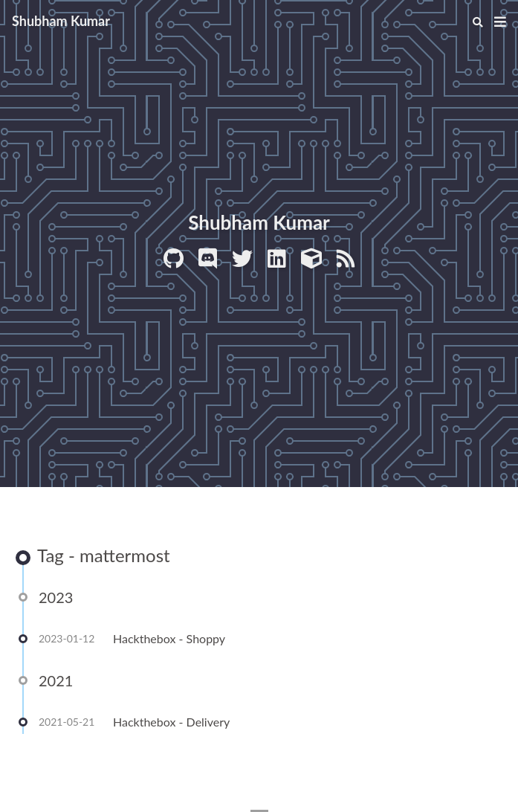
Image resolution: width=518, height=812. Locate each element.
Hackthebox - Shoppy (169, 640)
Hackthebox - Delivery (171, 723)
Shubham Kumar (61, 21)
